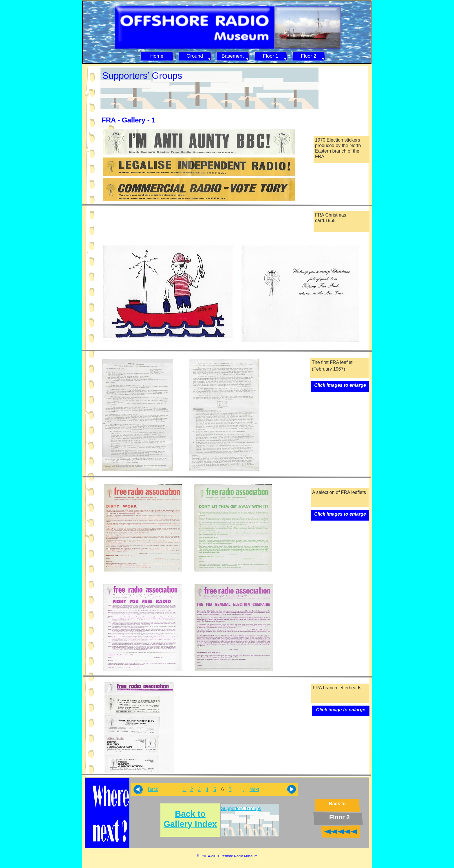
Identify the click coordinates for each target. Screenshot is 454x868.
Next (254, 789)
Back (153, 789)
